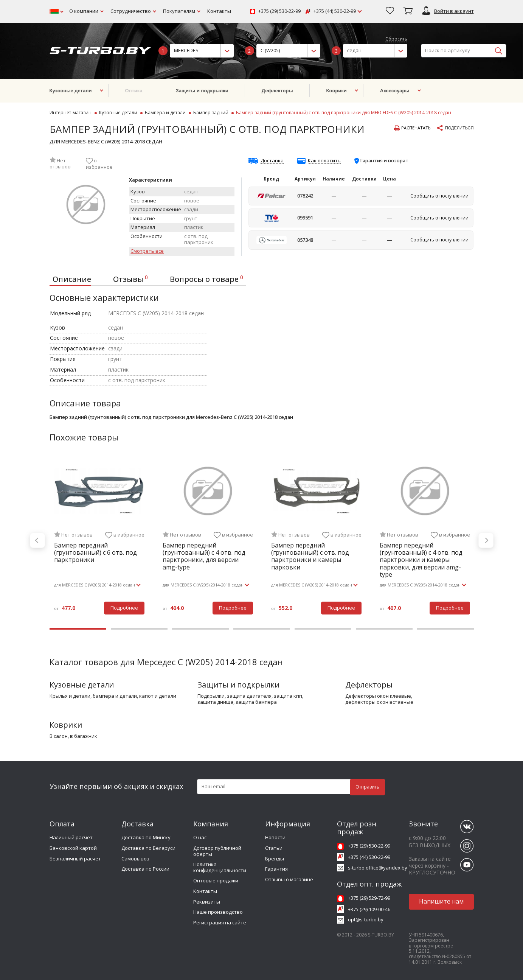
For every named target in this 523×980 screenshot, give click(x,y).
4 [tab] (262, 629)
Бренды (275, 859)
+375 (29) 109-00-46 (369, 909)
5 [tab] (323, 629)
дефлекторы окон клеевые (378, 696)
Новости (275, 837)
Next (486, 540)
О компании (84, 11)
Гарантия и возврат (384, 160)
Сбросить (396, 39)
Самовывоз (135, 859)
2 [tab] (139, 629)
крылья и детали (70, 696)
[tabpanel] (99, 541)
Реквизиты (207, 902)
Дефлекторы (369, 685)
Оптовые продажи (216, 880)
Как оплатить (324, 161)
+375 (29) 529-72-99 (369, 898)
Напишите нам (441, 901)
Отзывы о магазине (289, 879)
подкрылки (211, 696)
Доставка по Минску (146, 837)
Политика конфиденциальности (220, 867)
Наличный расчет (71, 837)
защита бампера (256, 702)
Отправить (367, 787)
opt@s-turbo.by (366, 919)
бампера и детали (115, 696)
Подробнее (124, 608)
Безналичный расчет (75, 859)
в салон (59, 736)
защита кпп (288, 696)
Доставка (272, 161)
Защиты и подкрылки (238, 685)
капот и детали (158, 696)
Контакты (219, 11)
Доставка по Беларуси (148, 848)
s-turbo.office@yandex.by (378, 868)
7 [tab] (445, 629)
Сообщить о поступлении (439, 196)
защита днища (215, 702)
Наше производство (218, 912)
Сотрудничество (131, 11)
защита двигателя (249, 696)
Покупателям (179, 11)
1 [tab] (78, 629)
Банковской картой (73, 848)
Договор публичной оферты (217, 851)
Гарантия (276, 869)
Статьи (274, 848)
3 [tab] (200, 629)
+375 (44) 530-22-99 (335, 11)
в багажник (84, 736)
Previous (37, 540)
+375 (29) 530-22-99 (279, 11)
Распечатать (412, 128)
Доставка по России (145, 869)
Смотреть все (147, 251)
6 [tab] (384, 629)
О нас (200, 837)
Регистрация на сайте (220, 922)
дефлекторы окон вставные (379, 702)
